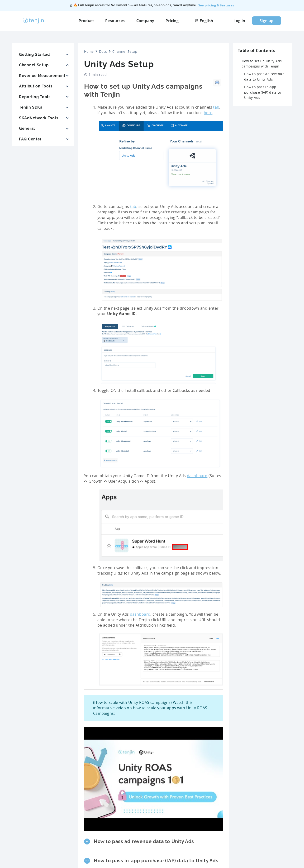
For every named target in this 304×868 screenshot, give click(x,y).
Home (89, 51)
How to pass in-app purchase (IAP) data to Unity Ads (263, 92)
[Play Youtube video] (154, 779)
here (208, 113)
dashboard (197, 476)
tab (216, 107)
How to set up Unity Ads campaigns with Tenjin (262, 64)
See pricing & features (216, 5)
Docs (103, 51)
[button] (154, 842)
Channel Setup (125, 51)
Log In (239, 21)
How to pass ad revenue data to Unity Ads (264, 76)
